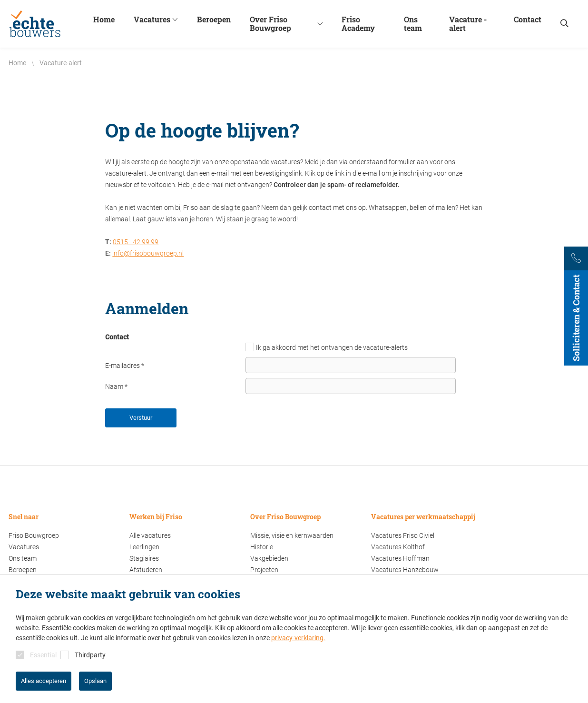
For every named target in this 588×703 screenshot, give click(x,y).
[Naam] (351, 386)
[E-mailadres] (351, 365)
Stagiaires (144, 558)
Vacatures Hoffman (400, 558)
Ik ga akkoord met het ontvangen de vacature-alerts (332, 347)
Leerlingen (144, 547)
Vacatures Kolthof (398, 547)
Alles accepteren (44, 681)
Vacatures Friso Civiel (403, 535)
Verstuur (141, 418)
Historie (262, 547)
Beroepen (23, 570)
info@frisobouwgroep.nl (148, 253)
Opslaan (95, 681)
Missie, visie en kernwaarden (292, 535)
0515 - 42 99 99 (136, 242)
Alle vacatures (150, 535)
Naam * (116, 386)
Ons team (23, 558)
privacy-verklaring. (298, 638)
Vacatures (24, 547)
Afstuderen (146, 570)
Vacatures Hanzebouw (405, 570)
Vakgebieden (269, 558)
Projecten (264, 570)
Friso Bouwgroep (34, 535)
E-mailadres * (125, 366)
